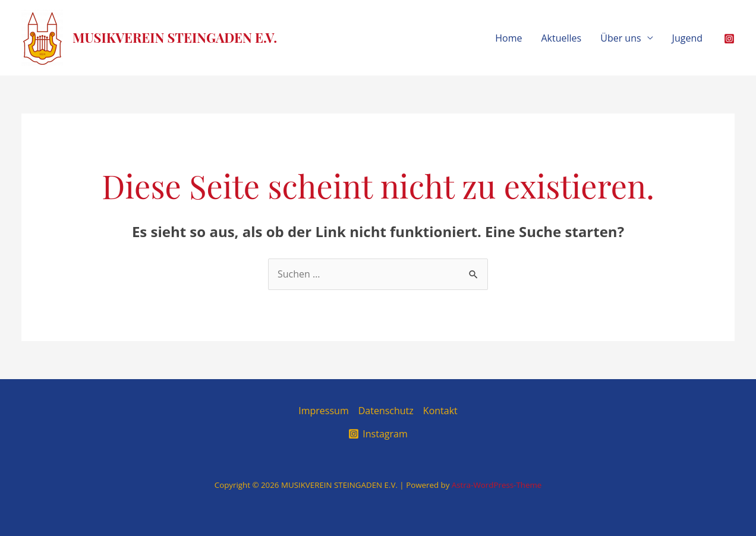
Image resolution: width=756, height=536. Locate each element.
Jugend (687, 38)
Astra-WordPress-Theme (497, 485)
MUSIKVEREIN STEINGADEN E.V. (175, 37)
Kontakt (440, 411)
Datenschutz (386, 411)
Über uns (620, 38)
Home (508, 38)
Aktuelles (562, 38)
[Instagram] (729, 39)
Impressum (323, 411)
